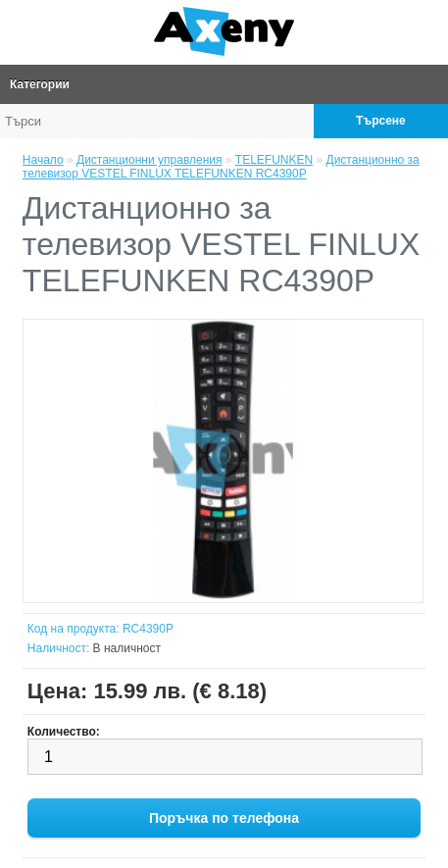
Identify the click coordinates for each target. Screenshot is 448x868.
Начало (43, 160)
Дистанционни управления (149, 160)
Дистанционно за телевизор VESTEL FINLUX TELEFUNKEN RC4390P (221, 167)
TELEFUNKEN (274, 160)
